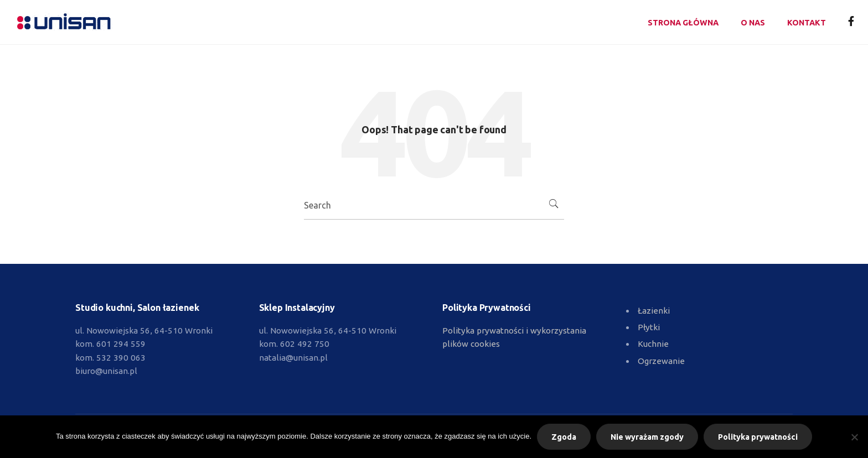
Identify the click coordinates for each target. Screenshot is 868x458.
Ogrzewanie (661, 361)
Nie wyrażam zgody (647, 437)
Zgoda (564, 437)
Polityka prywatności (758, 437)
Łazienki (654, 311)
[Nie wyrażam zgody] (854, 437)
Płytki (649, 327)
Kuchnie (653, 344)
